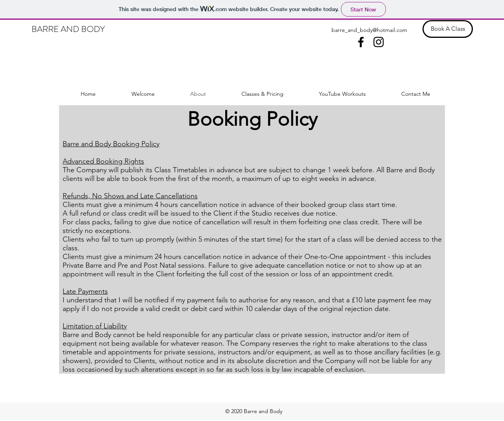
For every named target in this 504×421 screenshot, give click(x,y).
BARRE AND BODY (68, 29)
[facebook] (361, 42)
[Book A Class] (448, 29)
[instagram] (379, 42)
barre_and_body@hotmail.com (369, 30)
